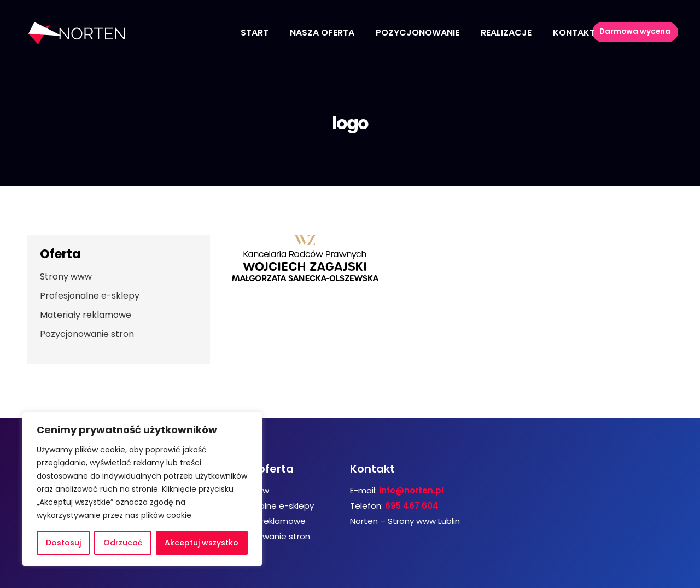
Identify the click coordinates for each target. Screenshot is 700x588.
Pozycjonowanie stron (87, 334)
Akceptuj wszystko (202, 543)
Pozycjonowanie (418, 33)
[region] (142, 489)
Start (255, 33)
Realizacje (506, 33)
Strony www (66, 276)
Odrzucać (123, 543)
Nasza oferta (322, 33)
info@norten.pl (411, 490)
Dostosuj (63, 543)
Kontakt (574, 33)
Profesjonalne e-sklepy (90, 296)
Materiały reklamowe (86, 315)
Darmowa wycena (642, 33)
